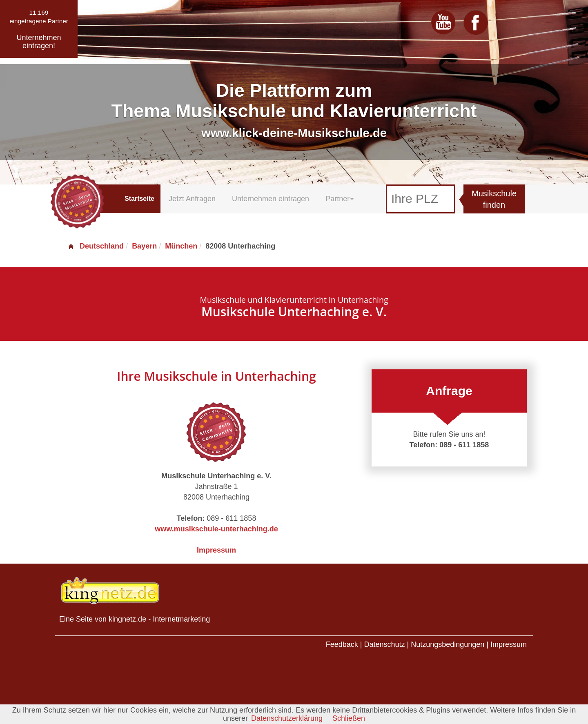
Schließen (349, 718)
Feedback (342, 644)
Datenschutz (384, 644)
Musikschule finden (494, 199)
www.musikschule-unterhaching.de (216, 529)
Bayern (144, 246)
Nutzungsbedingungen (448, 644)
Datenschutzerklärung (287, 718)
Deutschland (96, 246)
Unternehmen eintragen (271, 199)
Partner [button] (340, 199)
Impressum (216, 550)
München (181, 246)
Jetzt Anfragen (192, 199)
